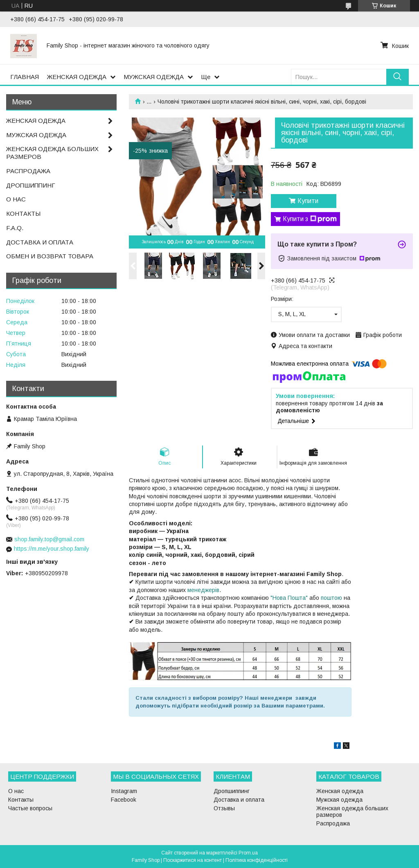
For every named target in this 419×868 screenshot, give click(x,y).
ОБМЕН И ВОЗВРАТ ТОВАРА (50, 256)
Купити (308, 201)
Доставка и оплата (239, 800)
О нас (16, 791)
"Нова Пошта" (289, 598)
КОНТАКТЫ (23, 214)
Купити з (310, 219)
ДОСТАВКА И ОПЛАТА (40, 242)
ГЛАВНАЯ (25, 77)
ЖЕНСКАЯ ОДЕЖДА (77, 77)
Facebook (124, 800)
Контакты (21, 800)
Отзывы (224, 808)
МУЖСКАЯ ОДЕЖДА (154, 77)
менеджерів (203, 590)
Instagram (124, 791)
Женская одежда (340, 791)
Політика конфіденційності (257, 860)
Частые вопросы (30, 808)
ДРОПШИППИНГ (31, 185)
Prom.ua (248, 853)
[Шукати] (398, 77)
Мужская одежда (339, 800)
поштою (331, 598)
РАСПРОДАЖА (28, 171)
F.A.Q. (15, 228)
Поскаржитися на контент (193, 860)
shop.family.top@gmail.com (49, 539)
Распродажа (333, 823)
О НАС (16, 199)
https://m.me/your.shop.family (52, 549)
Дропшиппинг (232, 791)
